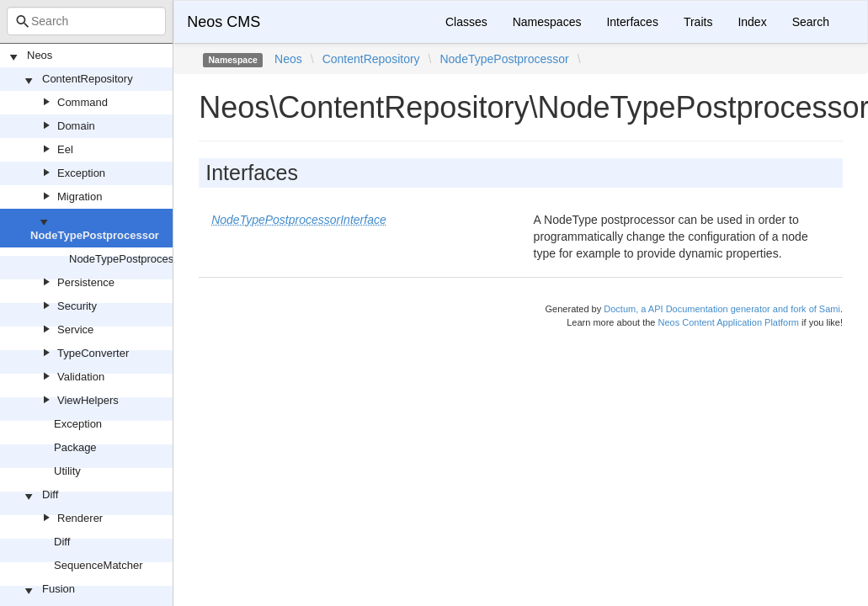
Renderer (80, 518)
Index (752, 22)
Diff (50, 494)
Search (811, 22)
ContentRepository (88, 79)
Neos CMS (224, 22)
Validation (81, 377)
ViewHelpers (88, 400)
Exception (81, 173)
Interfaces (632, 22)
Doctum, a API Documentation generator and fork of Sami (722, 309)
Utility (67, 471)
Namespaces (547, 22)
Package (75, 447)
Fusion (59, 589)
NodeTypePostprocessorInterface (150, 259)
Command (83, 102)
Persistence (86, 282)
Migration (80, 197)
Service (75, 330)
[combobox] (86, 21)
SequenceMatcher (99, 565)
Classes (466, 22)
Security (77, 306)
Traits (698, 22)
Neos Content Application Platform (728, 322)
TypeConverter (93, 353)
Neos (40, 55)
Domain (76, 126)
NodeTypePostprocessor (95, 235)
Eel (65, 149)
